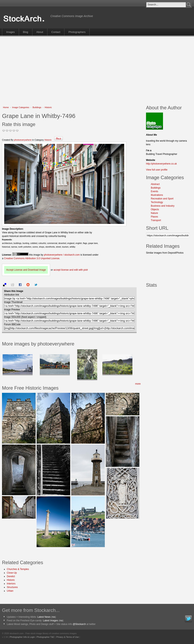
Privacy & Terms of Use (68, 637)
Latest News (44, 617)
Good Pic (10, 131)
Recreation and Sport (162, 199)
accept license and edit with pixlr (71, 270)
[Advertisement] (77, 69)
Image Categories (21, 107)
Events (154, 191)
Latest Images (50, 621)
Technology (157, 202)
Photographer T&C (46, 637)
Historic (48, 107)
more (138, 384)
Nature (154, 213)
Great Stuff (14, 131)
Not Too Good (4, 131)
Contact (56, 32)
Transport (156, 220)
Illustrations (157, 195)
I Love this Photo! (17, 131)
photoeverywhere (23, 140)
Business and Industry (163, 206)
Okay (7, 131)
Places (154, 217)
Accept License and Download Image (26, 270)
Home (6, 107)
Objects (155, 209)
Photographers (77, 32)
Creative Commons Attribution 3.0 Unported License (32, 258)
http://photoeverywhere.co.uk (161, 164)
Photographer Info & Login (22, 637)
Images (10, 32)
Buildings (37, 107)
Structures (12, 587)
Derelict (11, 576)
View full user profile (157, 170)
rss (54, 617)
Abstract (155, 184)
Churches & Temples (18, 569)
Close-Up (12, 573)
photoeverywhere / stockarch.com (62, 255)
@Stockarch (79, 624)
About (40, 32)
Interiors (11, 584)
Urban (10, 591)
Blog (26, 32)
